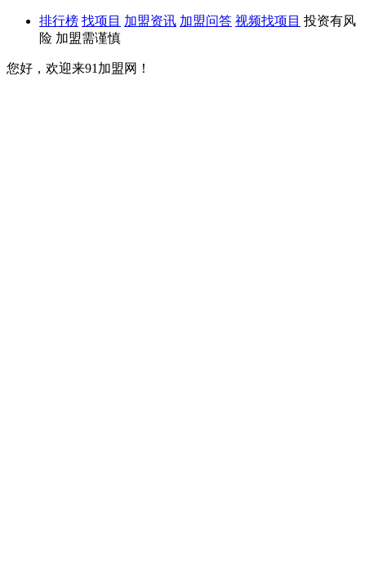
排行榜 (59, 21)
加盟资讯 (150, 21)
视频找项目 (268, 21)
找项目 (101, 21)
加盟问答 (206, 21)
